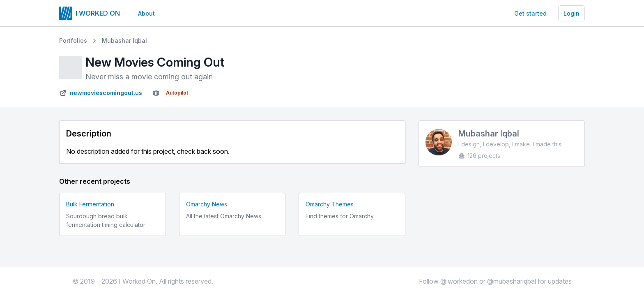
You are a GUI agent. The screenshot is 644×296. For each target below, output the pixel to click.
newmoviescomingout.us (106, 93)
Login (572, 13)
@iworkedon (459, 281)
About (146, 13)
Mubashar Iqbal (124, 40)
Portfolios (73, 40)
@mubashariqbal (512, 281)
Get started (530, 13)
